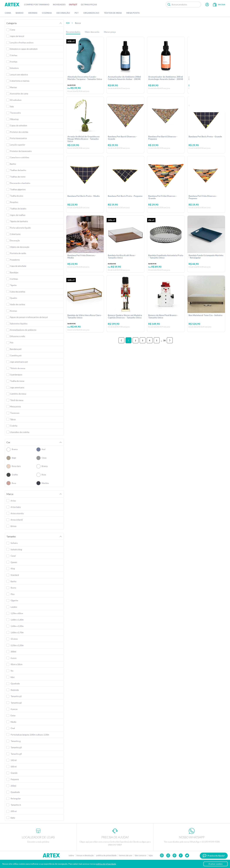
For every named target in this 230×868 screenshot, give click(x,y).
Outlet (73, 4)
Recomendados (73, 32)
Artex (12, 5)
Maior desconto (92, 32)
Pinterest (174, 855)
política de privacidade (106, 864)
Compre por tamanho (37, 4)
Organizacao (91, 13)
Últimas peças (89, 4)
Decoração (63, 13)
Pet (77, 13)
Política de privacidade (106, 855)
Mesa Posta (133, 13)
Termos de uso (126, 855)
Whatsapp (162, 855)
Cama (8, 13)
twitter (187, 855)
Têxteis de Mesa (113, 13)
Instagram (168, 855)
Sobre (71, 855)
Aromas (33, 13)
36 (164, 346)
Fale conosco (140, 855)
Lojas (151, 855)
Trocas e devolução (85, 855)
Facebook (181, 855)
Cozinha (47, 13)
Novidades (59, 4)
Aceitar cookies (216, 864)
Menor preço (110, 32)
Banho (20, 13)
